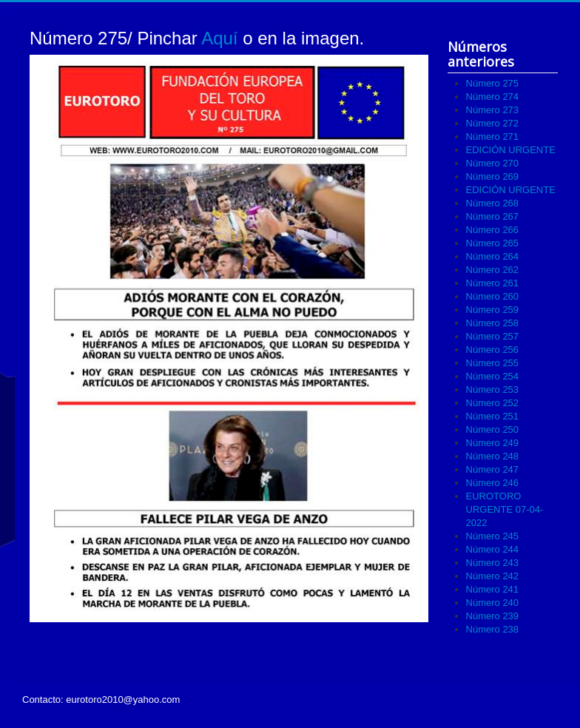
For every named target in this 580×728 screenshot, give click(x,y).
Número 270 (493, 163)
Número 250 (493, 429)
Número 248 (493, 456)
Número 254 (493, 376)
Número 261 (493, 283)
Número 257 (493, 336)
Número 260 (493, 296)
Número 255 (493, 363)
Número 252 (493, 403)
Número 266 (493, 230)
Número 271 (493, 136)
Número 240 (493, 603)
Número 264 (493, 256)
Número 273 (493, 110)
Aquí (219, 38)
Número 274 (493, 97)
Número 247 (493, 469)
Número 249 (493, 443)
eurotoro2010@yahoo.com (123, 700)
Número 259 (493, 310)
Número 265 (493, 243)
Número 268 (493, 203)
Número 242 (493, 576)
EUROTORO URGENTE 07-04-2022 (505, 509)
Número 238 (493, 629)
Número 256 (493, 350)
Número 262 (493, 270)
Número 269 (493, 176)
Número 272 (493, 123)
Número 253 (493, 390)
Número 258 (493, 323)
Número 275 (493, 83)
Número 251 (493, 416)
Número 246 (493, 483)
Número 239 (493, 616)
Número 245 (493, 536)
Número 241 (493, 589)
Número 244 (493, 549)
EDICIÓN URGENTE (511, 150)
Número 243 (493, 563)
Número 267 (493, 216)
